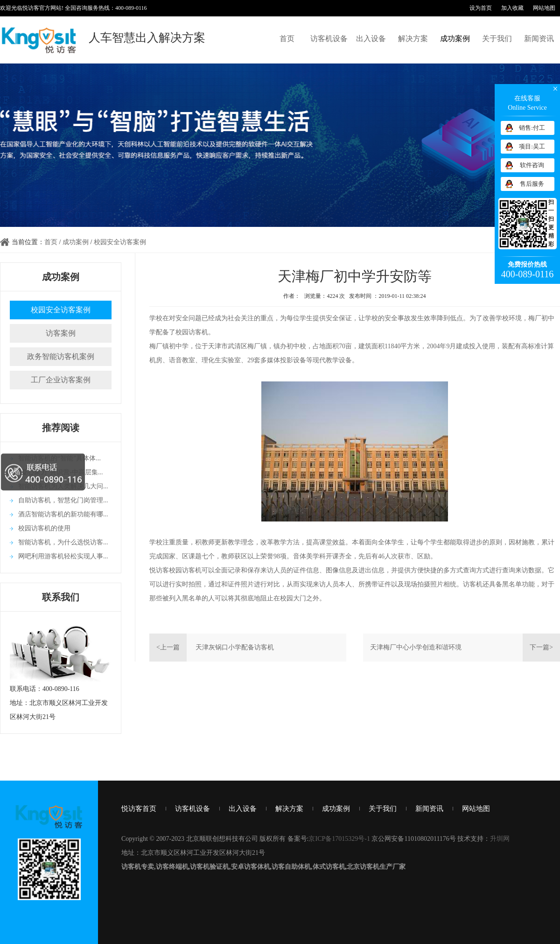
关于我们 (497, 39)
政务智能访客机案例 (61, 356)
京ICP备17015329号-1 (339, 839)
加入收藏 (512, 8)
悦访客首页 (139, 809)
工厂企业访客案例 (61, 380)
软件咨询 (532, 165)
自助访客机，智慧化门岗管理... (63, 500)
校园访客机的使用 (44, 528)
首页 (287, 39)
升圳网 (500, 839)
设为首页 (481, 8)
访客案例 (61, 333)
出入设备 (371, 39)
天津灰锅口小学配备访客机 (235, 647)
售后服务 (532, 184)
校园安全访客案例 (120, 242)
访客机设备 (329, 39)
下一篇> (541, 647)
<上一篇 (168, 647)
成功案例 (455, 39)
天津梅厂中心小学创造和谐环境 (416, 647)
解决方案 (413, 39)
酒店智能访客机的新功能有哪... (63, 514)
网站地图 (544, 8)
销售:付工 (532, 128)
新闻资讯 (539, 39)
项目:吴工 (532, 146)
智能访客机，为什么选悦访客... (63, 542)
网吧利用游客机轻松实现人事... (63, 556)
